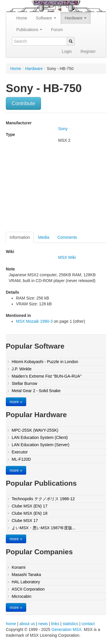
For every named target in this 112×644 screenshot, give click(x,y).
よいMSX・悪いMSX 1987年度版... (43, 528)
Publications (29, 30)
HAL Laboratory (26, 582)
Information (20, 237)
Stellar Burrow (24, 383)
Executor (20, 452)
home (11, 624)
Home (22, 18)
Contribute (23, 103)
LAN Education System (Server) (40, 445)
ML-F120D (21, 459)
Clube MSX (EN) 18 (30, 513)
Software (46, 18)
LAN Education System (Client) (40, 437)
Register (88, 51)
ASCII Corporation (28, 589)
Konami (18, 567)
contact (88, 624)
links (55, 624)
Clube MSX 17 (25, 521)
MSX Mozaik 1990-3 (34, 321)
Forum (57, 30)
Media (44, 237)
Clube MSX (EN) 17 (30, 506)
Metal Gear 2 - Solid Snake (36, 391)
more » (16, 402)
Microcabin (22, 596)
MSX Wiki (67, 257)
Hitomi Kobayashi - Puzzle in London (45, 362)
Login (67, 51)
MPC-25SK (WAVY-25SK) (35, 430)
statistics (70, 624)
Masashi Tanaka (26, 575)
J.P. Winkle (22, 369)
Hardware (76, 18)
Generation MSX (67, 629)
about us (27, 624)
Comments (67, 237)
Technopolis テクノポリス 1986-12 (43, 499)
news (43, 624)
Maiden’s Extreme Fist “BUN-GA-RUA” (47, 376)
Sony (63, 129)
